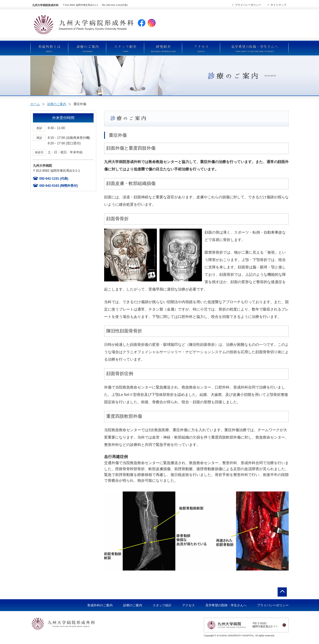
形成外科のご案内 (100, 605)
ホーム (35, 104)
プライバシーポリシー (248, 5)
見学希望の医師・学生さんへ (226, 605)
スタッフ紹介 (162, 605)
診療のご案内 (57, 104)
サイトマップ (278, 5)
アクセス (188, 605)
